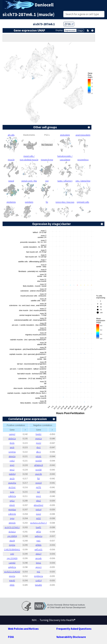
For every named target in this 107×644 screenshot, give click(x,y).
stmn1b (12, 523)
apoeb (38, 558)
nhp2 (38, 501)
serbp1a (38, 536)
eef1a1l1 (38, 549)
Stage (80, 30)
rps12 (39, 443)
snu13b (39, 474)
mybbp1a (38, 576)
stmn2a (12, 456)
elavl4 (12, 541)
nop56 (39, 461)
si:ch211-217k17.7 (38, 523)
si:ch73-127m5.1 (12, 527)
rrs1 (38, 572)
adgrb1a (12, 567)
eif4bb (38, 545)
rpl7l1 (39, 487)
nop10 (39, 483)
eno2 (12, 470)
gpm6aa (12, 509)
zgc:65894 (12, 536)
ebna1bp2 (38, 505)
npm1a (39, 438)
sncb (12, 447)
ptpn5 (12, 505)
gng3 (12, 465)
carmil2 (12, 563)
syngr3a (12, 452)
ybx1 (38, 447)
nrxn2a (12, 576)
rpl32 (38, 518)
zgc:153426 (12, 558)
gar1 (38, 541)
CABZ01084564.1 (12, 549)
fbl (38, 478)
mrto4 (38, 509)
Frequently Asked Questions (74, 629)
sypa (12, 518)
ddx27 (39, 554)
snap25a (12, 483)
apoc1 (39, 567)
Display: (59, 30)
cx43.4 (38, 580)
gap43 (12, 580)
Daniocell (44, 5)
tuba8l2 (38, 585)
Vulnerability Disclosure (71, 637)
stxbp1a (12, 438)
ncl (38, 492)
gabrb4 (12, 474)
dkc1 (38, 452)
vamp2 (12, 434)
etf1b (39, 532)
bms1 (39, 563)
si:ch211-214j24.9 (12, 572)
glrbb (12, 585)
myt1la (12, 545)
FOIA (11, 637)
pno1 (38, 496)
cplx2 (12, 461)
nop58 (39, 470)
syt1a (12, 501)
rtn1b (12, 443)
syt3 (12, 554)
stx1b (12, 478)
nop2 (38, 514)
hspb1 (39, 434)
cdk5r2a (12, 496)
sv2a (12, 492)
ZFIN (69, 24)
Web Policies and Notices (23, 629)
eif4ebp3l (39, 465)
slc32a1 (12, 487)
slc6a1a (12, 532)
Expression (70, 30)
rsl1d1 (38, 456)
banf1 (38, 527)
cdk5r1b (12, 514)
